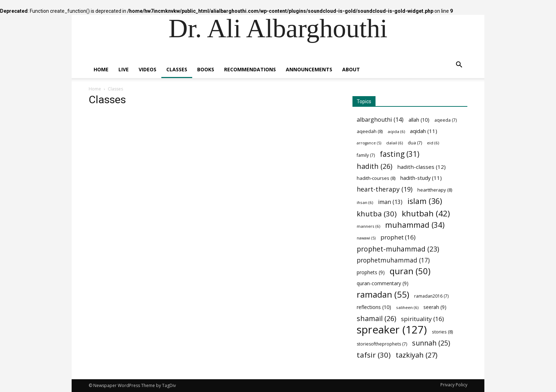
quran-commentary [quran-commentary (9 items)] (383, 283)
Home (101, 69)
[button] (459, 65)
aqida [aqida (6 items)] (396, 131)
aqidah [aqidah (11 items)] (424, 131)
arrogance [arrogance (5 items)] (369, 143)
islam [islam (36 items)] (425, 201)
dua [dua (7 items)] (415, 143)
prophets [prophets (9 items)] (371, 272)
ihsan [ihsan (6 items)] (365, 202)
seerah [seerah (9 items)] (435, 307)
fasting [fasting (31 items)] (400, 154)
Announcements (309, 69)
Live (124, 69)
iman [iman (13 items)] (390, 202)
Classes (177, 69)
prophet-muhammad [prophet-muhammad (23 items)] (398, 249)
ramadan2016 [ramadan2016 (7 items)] (431, 296)
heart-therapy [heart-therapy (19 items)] (385, 189)
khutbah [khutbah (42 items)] (426, 213)
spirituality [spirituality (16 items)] (422, 319)
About (351, 69)
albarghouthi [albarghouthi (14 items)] (380, 120)
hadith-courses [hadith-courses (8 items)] (376, 178)
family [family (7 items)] (366, 155)
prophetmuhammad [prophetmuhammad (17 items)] (393, 260)
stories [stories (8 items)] (442, 332)
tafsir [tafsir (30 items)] (374, 355)
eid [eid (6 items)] (433, 143)
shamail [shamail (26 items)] (376, 318)
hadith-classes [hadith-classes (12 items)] (421, 167)
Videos (148, 69)
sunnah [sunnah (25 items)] (431, 343)
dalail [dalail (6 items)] (394, 143)
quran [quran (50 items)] (410, 271)
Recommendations (250, 69)
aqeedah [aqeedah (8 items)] (370, 131)
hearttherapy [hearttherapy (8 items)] (435, 190)
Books (206, 69)
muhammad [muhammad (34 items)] (415, 225)
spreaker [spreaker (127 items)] (392, 330)
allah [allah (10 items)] (419, 120)
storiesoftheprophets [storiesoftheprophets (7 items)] (382, 344)
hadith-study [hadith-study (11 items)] (421, 178)
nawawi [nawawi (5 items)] (366, 238)
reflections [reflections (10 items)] (374, 307)
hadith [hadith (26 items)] (374, 166)
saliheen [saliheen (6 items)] (407, 307)
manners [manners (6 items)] (368, 226)
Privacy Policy (454, 385)
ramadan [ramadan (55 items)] (383, 294)
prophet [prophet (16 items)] (398, 237)
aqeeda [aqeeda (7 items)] (446, 120)
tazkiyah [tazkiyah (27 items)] (417, 355)
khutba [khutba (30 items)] (377, 214)
